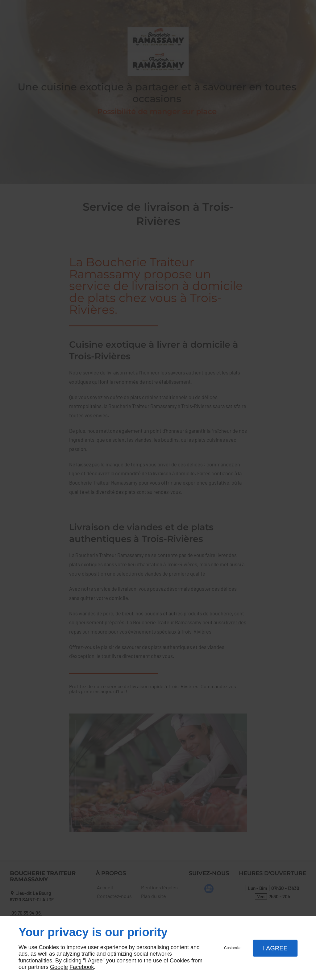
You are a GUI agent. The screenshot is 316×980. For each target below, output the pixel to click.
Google (59, 967)
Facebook (82, 967)
